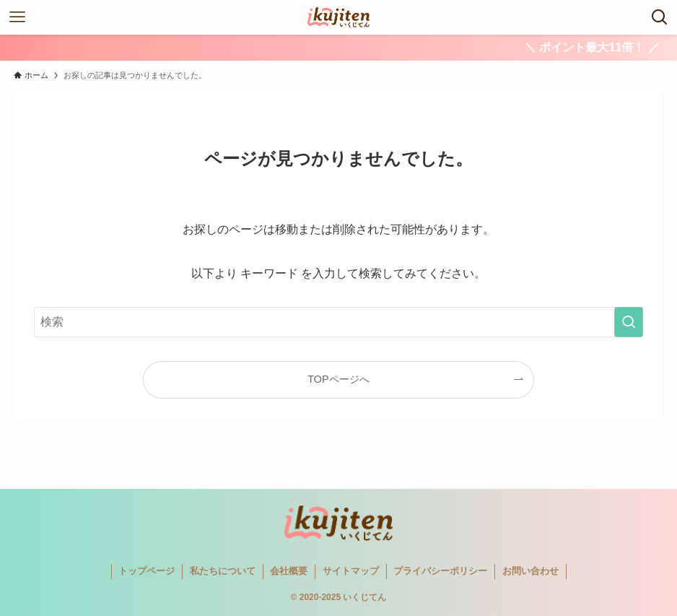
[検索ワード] (338, 322)
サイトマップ (351, 571)
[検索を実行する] (629, 322)
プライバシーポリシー (440, 571)
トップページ (147, 571)
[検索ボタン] (660, 17)
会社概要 (289, 571)
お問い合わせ (530, 571)
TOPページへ (338, 379)
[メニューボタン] (17, 17)
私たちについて (223, 571)
